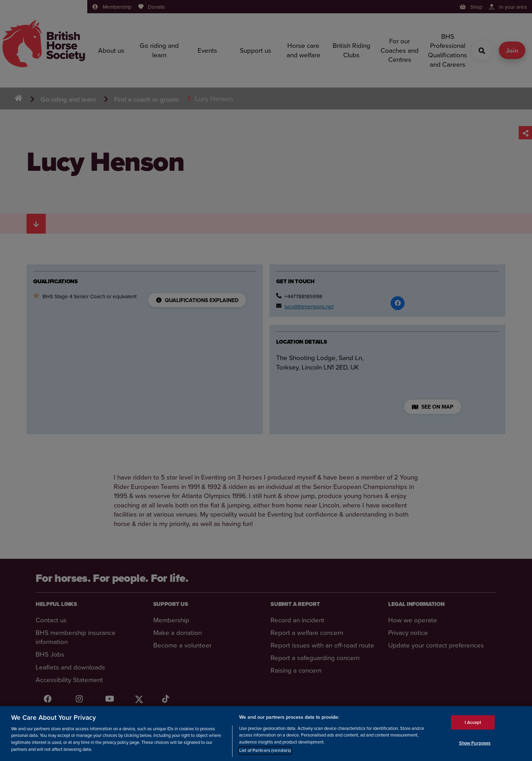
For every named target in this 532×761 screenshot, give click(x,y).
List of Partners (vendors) (265, 751)
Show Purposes (475, 743)
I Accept (473, 723)
